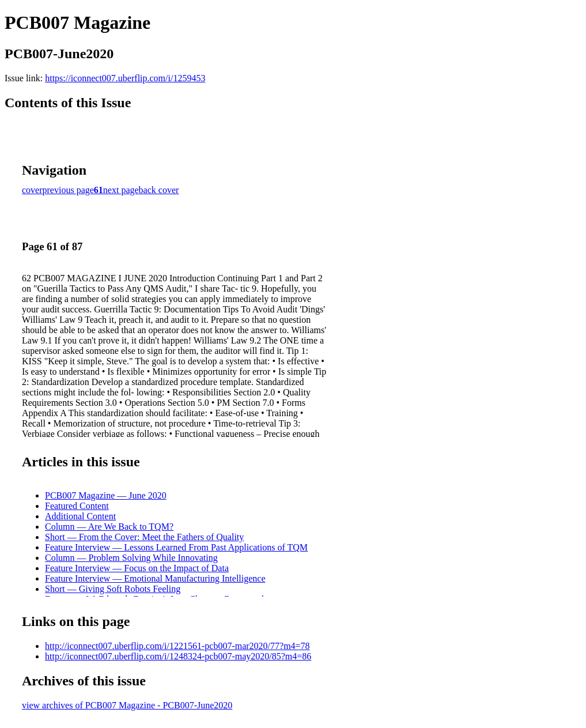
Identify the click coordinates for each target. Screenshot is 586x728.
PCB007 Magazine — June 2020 (106, 495)
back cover (159, 190)
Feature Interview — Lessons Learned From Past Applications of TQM (176, 547)
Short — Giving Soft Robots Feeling (113, 589)
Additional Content (80, 516)
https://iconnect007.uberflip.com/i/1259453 (125, 78)
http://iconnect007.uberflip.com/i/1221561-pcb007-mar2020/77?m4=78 (177, 646)
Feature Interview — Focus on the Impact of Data (137, 568)
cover (32, 190)
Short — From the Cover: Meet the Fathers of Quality (144, 537)
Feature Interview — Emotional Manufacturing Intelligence (155, 578)
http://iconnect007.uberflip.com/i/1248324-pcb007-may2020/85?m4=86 (178, 656)
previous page (68, 190)
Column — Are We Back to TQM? (109, 527)
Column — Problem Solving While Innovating (131, 558)
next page (121, 190)
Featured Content (77, 506)
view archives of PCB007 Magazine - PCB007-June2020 (127, 705)
